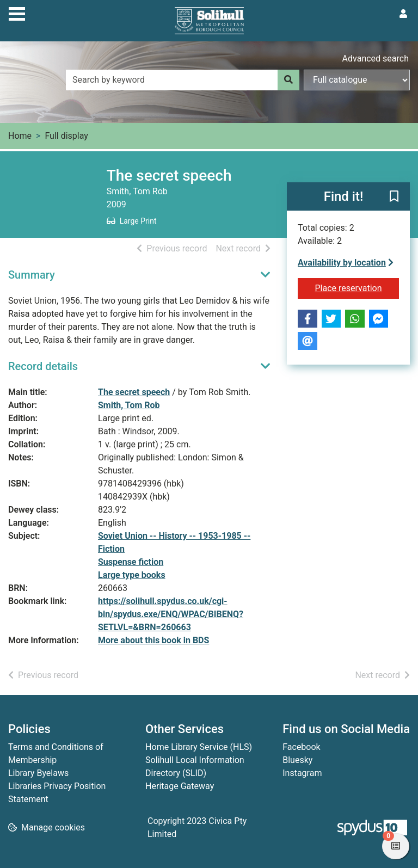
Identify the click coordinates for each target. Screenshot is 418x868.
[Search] (288, 80)
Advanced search (376, 59)
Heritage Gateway (180, 786)
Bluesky (297, 760)
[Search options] (357, 80)
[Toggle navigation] (17, 13)
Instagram (302, 773)
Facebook (301, 747)
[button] (394, 197)
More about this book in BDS (153, 640)
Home (20, 136)
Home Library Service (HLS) (199, 747)
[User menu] (403, 14)
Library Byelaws (38, 773)
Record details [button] (43, 366)
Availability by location (346, 263)
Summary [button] (32, 275)
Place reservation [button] (357, 287)
